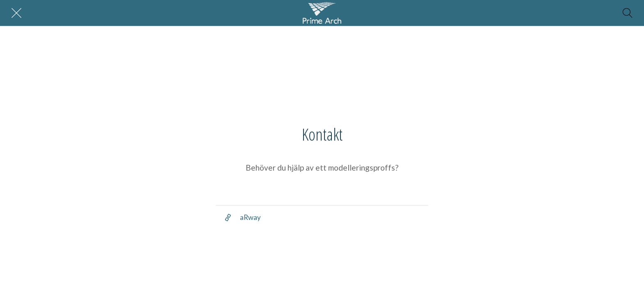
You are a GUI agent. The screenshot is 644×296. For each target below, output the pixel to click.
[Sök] (628, 13)
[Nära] (16, 13)
